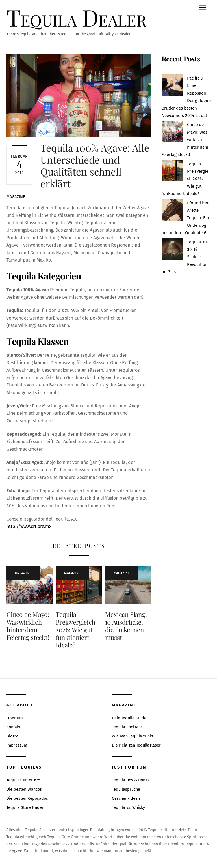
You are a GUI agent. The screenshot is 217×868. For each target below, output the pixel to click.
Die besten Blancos (24, 789)
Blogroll (14, 736)
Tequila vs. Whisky (128, 808)
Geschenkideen (126, 798)
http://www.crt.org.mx (29, 526)
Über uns (15, 718)
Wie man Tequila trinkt (133, 736)
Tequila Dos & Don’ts (131, 780)
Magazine (16, 197)
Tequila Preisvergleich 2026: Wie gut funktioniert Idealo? (75, 630)
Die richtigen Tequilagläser (136, 745)
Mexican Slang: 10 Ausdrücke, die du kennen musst (126, 626)
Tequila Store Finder (25, 808)
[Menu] (203, 8)
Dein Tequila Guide (129, 718)
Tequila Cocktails (127, 727)
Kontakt (13, 727)
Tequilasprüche (126, 789)
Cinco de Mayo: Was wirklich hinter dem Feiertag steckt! (28, 626)
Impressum (17, 745)
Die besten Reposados (27, 798)
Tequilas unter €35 (23, 780)
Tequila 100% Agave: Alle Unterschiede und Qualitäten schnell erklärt (95, 166)
